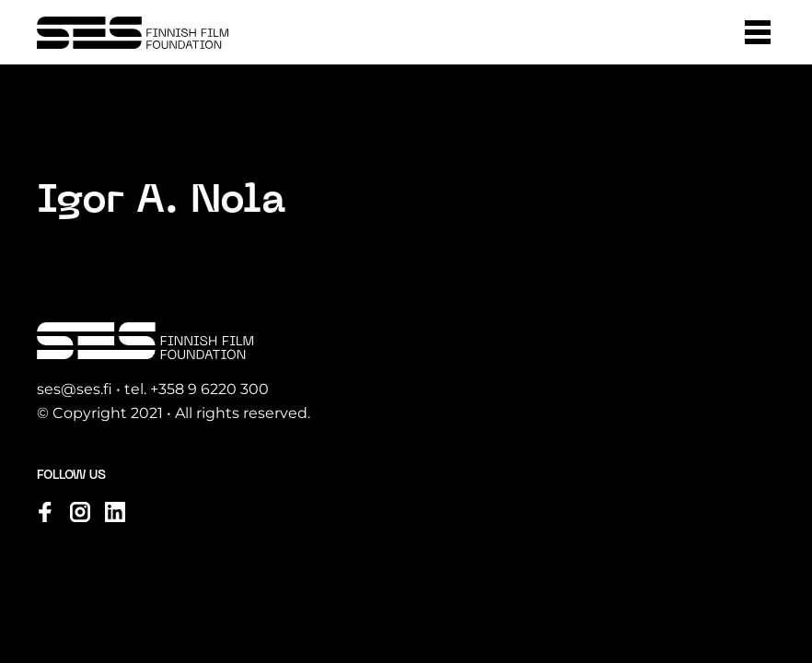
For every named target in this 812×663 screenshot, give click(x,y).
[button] (758, 32)
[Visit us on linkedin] (115, 512)
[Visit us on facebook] (45, 512)
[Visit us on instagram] (80, 512)
